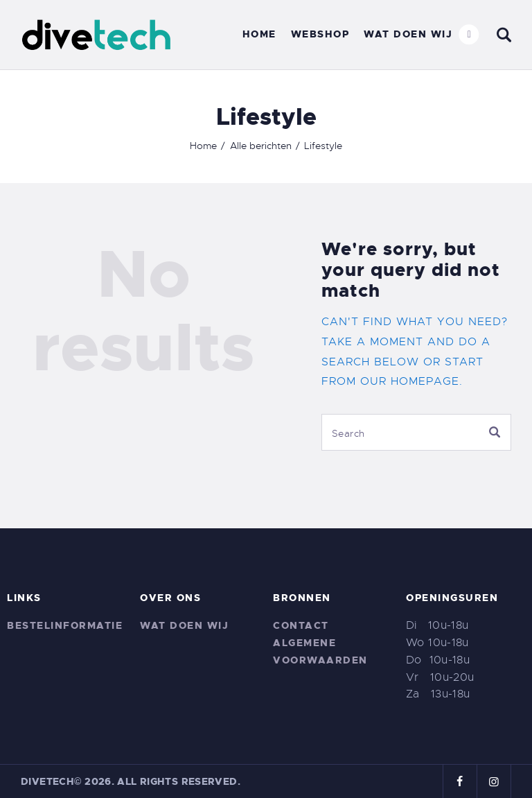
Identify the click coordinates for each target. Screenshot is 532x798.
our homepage (410, 381)
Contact (301, 625)
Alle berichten (261, 146)
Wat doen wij (184, 625)
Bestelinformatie (65, 625)
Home (203, 146)
